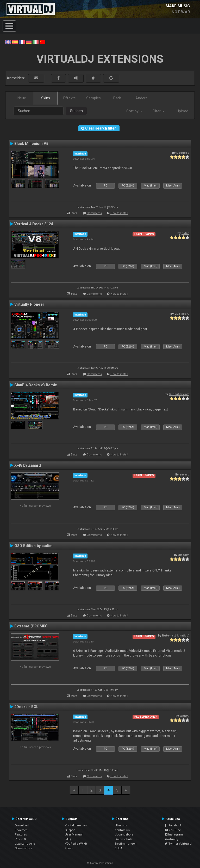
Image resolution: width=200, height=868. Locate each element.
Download (22, 825)
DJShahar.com (179, 394)
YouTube (173, 830)
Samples (93, 98)
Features (21, 834)
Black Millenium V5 (31, 144)
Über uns (121, 825)
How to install (119, 213)
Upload (182, 111)
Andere (142, 98)
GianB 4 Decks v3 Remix (36, 385)
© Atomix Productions (100, 863)
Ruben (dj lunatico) (176, 635)
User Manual (74, 834)
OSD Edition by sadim (33, 546)
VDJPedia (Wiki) (76, 844)
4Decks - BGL (26, 707)
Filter (158, 111)
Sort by (134, 111)
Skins (46, 98)
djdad (185, 233)
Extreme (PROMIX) (31, 626)
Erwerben (21, 830)
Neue (22, 98)
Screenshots (23, 848)
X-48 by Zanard (28, 465)
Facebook (173, 825)
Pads (117, 98)
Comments (94, 213)
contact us (122, 830)
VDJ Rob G (182, 314)
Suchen (76, 111)
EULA (119, 848)
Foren (69, 848)
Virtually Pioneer (29, 304)
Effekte (70, 98)
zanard (184, 474)
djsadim (184, 555)
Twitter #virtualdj (179, 844)
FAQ (68, 839)
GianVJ (185, 716)
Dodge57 (183, 153)
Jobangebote (124, 834)
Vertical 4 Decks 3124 (34, 224)
